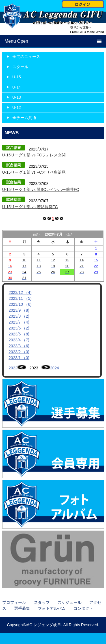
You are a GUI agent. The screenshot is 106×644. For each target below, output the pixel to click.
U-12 (17, 107)
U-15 (17, 77)
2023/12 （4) (20, 292)
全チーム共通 (24, 118)
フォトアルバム (52, 608)
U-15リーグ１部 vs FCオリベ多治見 (34, 172)
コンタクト (83, 608)
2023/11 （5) (20, 298)
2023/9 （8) (19, 310)
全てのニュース (26, 57)
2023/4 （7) (19, 340)
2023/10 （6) (20, 304)
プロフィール (14, 602)
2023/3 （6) (19, 346)
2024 (54, 368)
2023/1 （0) (19, 358)
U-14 (17, 87)
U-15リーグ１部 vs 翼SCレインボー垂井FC (41, 189)
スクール (20, 67)
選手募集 (22, 608)
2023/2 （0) (19, 352)
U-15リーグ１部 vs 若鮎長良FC (30, 207)
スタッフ (42, 602)
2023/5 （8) (19, 334)
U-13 (17, 97)
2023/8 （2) (19, 316)
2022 (13, 368)
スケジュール (70, 602)
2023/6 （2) (19, 328)
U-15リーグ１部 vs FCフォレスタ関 (34, 155)
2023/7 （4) (19, 322)
